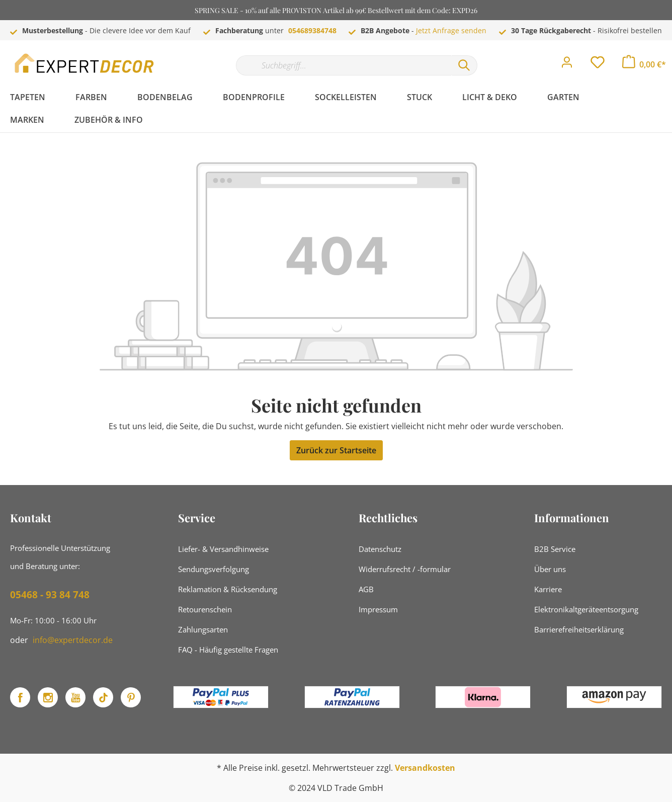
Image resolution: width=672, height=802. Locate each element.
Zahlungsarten (203, 629)
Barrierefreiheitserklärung (579, 629)
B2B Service (555, 549)
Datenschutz (380, 549)
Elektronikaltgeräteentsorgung (586, 609)
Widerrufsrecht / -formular (405, 569)
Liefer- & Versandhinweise (223, 549)
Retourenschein (205, 609)
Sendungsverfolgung (214, 569)
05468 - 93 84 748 (50, 595)
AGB (366, 589)
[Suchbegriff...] (344, 65)
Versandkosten (425, 768)
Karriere (548, 589)
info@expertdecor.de (73, 640)
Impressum (378, 609)
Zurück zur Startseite (336, 450)
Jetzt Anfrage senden (451, 30)
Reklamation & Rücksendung (228, 589)
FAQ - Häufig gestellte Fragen (228, 650)
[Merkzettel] (598, 65)
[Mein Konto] (567, 65)
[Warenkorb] (644, 64)
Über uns (550, 569)
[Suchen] (464, 65)
